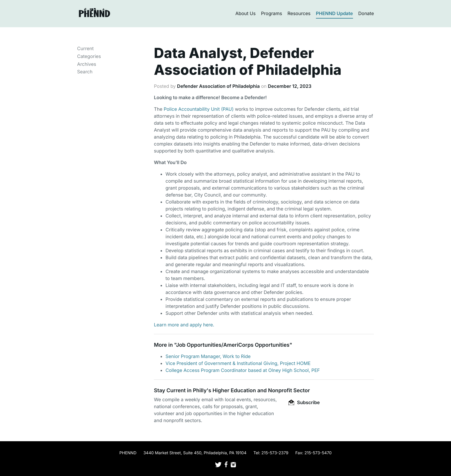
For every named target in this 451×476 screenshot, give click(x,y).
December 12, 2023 (290, 86)
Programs (271, 13)
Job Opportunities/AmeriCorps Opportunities (233, 345)
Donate (366, 13)
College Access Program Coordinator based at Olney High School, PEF (243, 370)
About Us (245, 13)
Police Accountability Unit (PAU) (199, 109)
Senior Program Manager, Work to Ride (208, 356)
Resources (299, 13)
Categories (89, 56)
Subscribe (304, 402)
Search (85, 72)
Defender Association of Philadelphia (218, 86)
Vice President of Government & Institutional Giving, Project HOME (238, 363)
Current (85, 48)
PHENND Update (334, 13)
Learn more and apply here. (184, 325)
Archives (87, 64)
